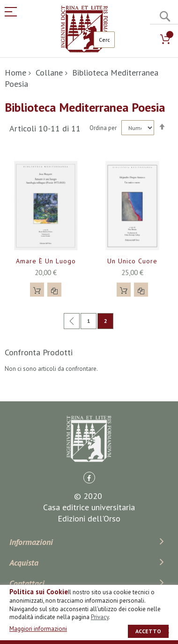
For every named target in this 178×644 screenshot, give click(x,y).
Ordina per (103, 128)
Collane (49, 73)
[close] (166, 630)
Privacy (100, 617)
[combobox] (104, 40)
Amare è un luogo (46, 261)
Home (15, 73)
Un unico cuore (132, 261)
